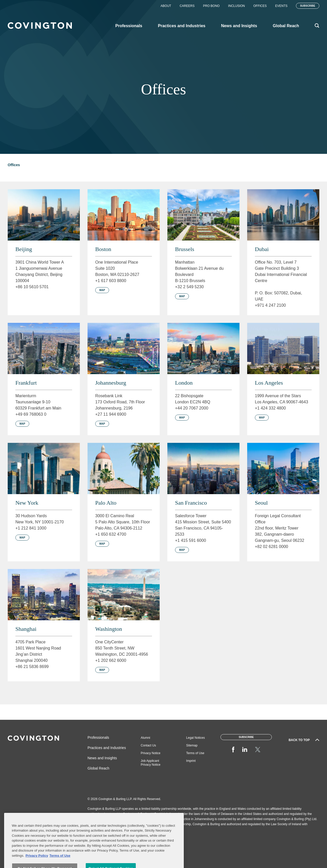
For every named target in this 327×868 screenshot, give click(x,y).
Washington (109, 629)
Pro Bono (211, 6)
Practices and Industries (107, 748)
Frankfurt (26, 383)
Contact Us (148, 745)
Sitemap (192, 745)
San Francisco (191, 503)
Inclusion (237, 6)
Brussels (185, 249)
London (184, 383)
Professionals (98, 737)
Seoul (261, 503)
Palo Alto (106, 503)
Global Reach (98, 768)
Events (281, 6)
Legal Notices (195, 738)
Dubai (262, 249)
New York (27, 503)
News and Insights (102, 758)
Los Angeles (269, 383)
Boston (103, 249)
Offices (260, 6)
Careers (187, 6)
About (166, 6)
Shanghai (26, 629)
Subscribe (308, 6)
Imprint (191, 761)
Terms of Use (195, 753)
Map (102, 290)
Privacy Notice (151, 753)
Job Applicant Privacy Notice (151, 763)
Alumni (145, 738)
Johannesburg (111, 383)
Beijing (24, 249)
